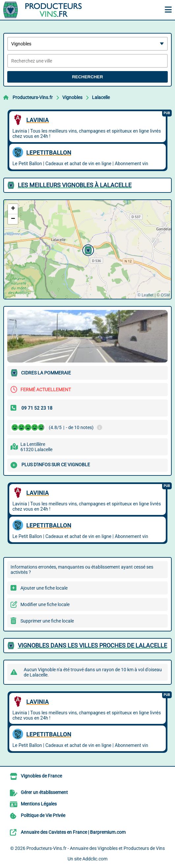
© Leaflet (145, 295)
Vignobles (72, 97)
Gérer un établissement (44, 792)
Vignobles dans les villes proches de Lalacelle (92, 645)
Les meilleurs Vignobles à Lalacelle (75, 185)
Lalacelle (101, 97)
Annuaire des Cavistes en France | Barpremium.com (73, 832)
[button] (87, 249)
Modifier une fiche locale (45, 604)
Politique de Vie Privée (43, 815)
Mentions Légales (39, 804)
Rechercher (87, 77)
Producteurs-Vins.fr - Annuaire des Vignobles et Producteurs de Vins (96, 848)
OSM (165, 295)
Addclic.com (95, 859)
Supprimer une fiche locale (47, 621)
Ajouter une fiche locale (44, 588)
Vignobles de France (41, 776)
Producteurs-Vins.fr (33, 97)
